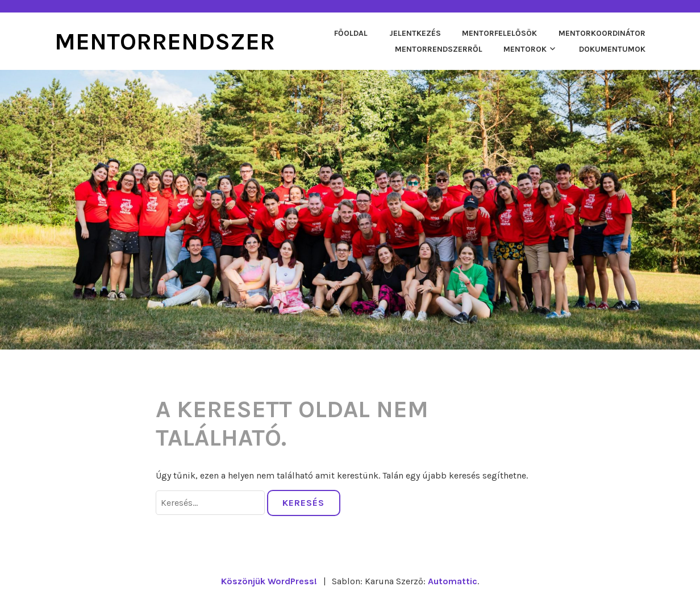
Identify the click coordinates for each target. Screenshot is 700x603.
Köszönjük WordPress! (269, 581)
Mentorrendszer (165, 41)
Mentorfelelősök (499, 33)
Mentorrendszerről (439, 49)
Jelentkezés (415, 33)
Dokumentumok (612, 49)
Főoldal (351, 33)
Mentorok (525, 49)
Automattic (453, 581)
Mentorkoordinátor (602, 33)
